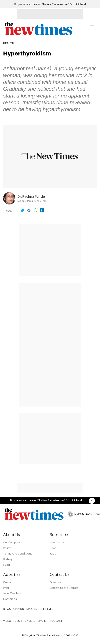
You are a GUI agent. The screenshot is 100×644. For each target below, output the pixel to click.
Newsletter (57, 542)
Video (7, 621)
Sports (32, 609)
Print (53, 548)
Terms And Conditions (18, 554)
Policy (7, 548)
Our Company (12, 542)
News (7, 609)
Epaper (43, 621)
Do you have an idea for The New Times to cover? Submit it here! (50, 4)
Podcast (56, 621)
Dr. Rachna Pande (31, 196)
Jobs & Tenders (24, 621)
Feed (6, 565)
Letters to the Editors (64, 588)
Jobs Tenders (12, 593)
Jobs (53, 554)
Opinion (19, 609)
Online (7, 582)
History (8, 559)
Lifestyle (46, 609)
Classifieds (10, 599)
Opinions (56, 582)
